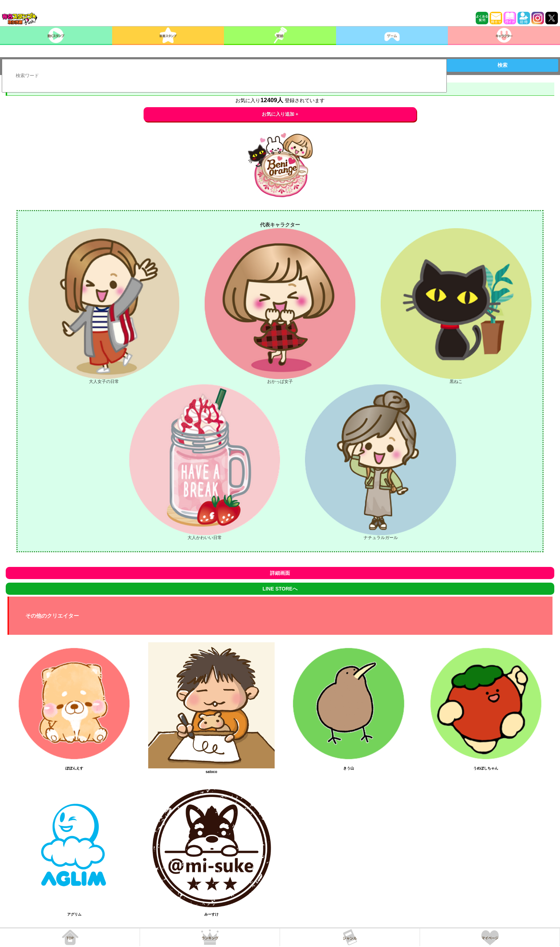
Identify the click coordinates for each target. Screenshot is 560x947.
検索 (502, 65)
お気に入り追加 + (280, 114)
